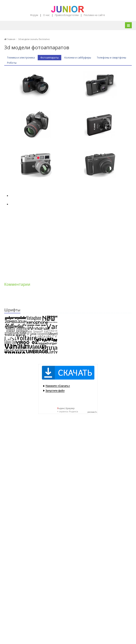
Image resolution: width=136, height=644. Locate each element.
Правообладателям (67, 15)
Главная (10, 39)
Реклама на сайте (94, 15)
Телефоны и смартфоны (111, 58)
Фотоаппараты (49, 58)
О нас (46, 15)
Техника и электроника (21, 58)
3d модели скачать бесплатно (34, 39)
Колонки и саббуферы (78, 58)
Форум (34, 15)
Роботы (12, 63)
